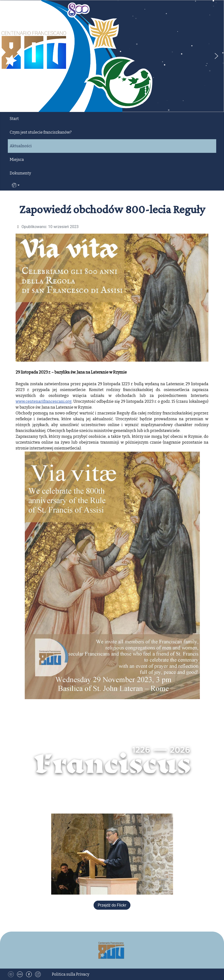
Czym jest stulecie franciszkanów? (41, 132)
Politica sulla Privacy (71, 974)
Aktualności (21, 146)
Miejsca (17, 160)
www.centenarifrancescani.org (44, 401)
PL (16, 185)
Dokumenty (20, 173)
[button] (216, 56)
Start (14, 119)
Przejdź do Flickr (112, 905)
